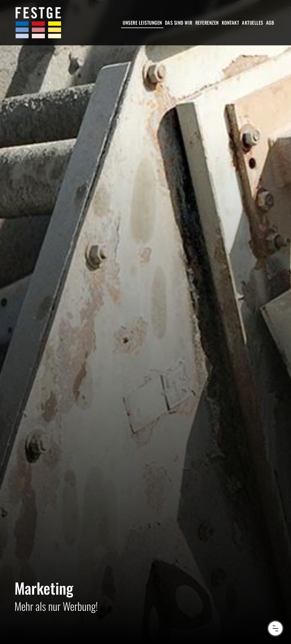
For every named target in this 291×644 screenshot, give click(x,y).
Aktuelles (253, 23)
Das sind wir (179, 23)
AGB (270, 23)
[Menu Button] (275, 628)
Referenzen (207, 23)
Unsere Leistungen (142, 23)
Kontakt (231, 23)
